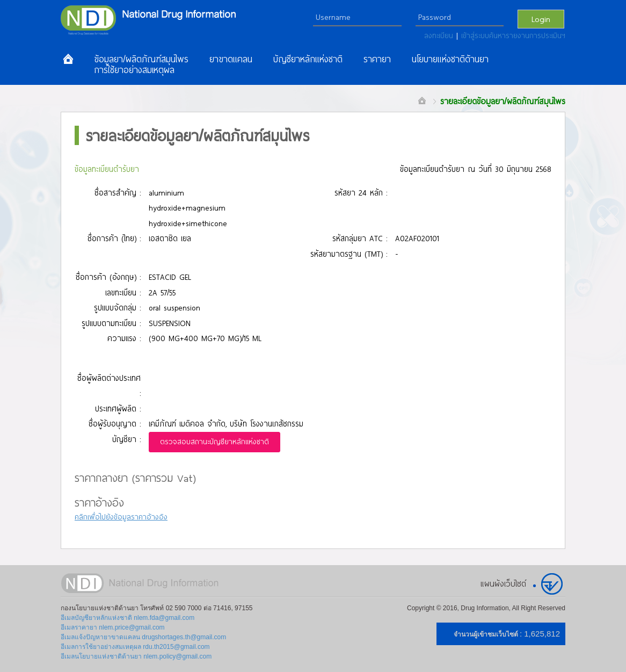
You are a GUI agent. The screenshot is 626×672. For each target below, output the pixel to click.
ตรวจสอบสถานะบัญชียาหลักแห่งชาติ (214, 442)
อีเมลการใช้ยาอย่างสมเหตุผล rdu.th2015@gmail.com (135, 647)
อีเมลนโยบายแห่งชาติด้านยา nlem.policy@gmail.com (136, 656)
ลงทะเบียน (440, 35)
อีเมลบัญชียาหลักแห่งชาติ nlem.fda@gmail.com (128, 618)
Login (541, 19)
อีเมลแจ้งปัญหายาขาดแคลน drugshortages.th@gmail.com (143, 637)
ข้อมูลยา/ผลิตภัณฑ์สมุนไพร (141, 59)
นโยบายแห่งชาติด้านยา (450, 59)
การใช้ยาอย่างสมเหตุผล (134, 70)
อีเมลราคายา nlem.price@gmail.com (113, 627)
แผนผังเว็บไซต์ (503, 583)
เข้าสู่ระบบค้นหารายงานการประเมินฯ (513, 35)
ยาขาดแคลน (231, 59)
